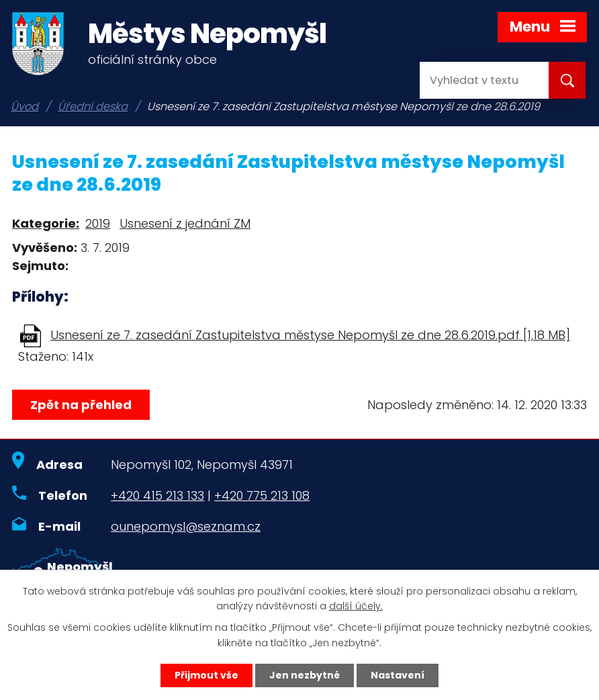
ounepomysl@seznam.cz (186, 526)
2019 (98, 223)
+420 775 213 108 (262, 495)
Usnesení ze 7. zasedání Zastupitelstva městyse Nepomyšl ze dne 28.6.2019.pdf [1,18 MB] (310, 335)
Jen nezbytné (305, 675)
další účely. (356, 607)
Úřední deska (93, 106)
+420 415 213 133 (157, 495)
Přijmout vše (206, 675)
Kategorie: (46, 223)
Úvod (25, 106)
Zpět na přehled (81, 405)
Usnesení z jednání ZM (185, 223)
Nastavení (398, 675)
